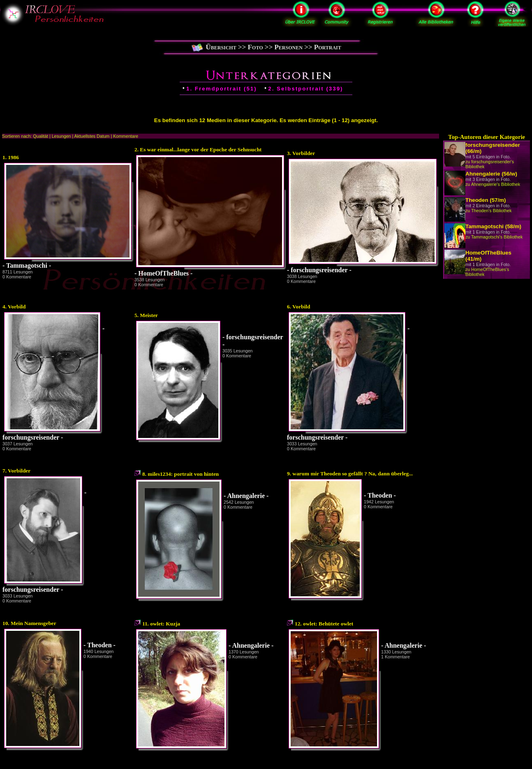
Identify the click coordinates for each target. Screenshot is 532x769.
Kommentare (126, 136)
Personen (288, 47)
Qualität (40, 136)
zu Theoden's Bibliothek (489, 211)
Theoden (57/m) (486, 200)
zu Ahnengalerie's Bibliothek (493, 184)
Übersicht (221, 47)
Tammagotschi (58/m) (493, 226)
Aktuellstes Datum (92, 136)
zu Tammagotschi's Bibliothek (494, 237)
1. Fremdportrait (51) (222, 89)
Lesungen (61, 136)
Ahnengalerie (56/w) (491, 174)
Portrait (328, 47)
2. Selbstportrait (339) (305, 89)
